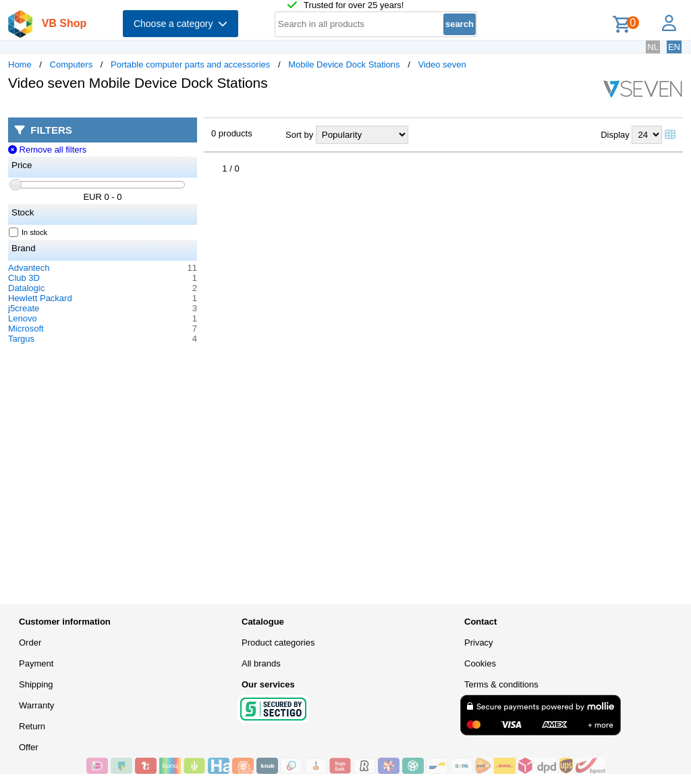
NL (653, 47)
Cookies (480, 663)
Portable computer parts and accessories (190, 64)
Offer (29, 747)
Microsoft (26, 329)
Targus (21, 339)
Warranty (36, 705)
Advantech (29, 268)
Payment (36, 663)
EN (674, 47)
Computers (72, 64)
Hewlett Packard (40, 298)
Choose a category (181, 24)
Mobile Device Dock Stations (344, 64)
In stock (28, 232)
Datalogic (26, 288)
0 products (232, 133)
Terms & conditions (501, 684)
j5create (24, 308)
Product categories (278, 643)
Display (615, 135)
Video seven (442, 64)
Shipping (36, 684)
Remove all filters (47, 150)
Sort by (299, 135)
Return (32, 726)
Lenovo (23, 318)
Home (20, 64)
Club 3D (24, 278)
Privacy (479, 643)
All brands (261, 663)
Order (30, 643)
